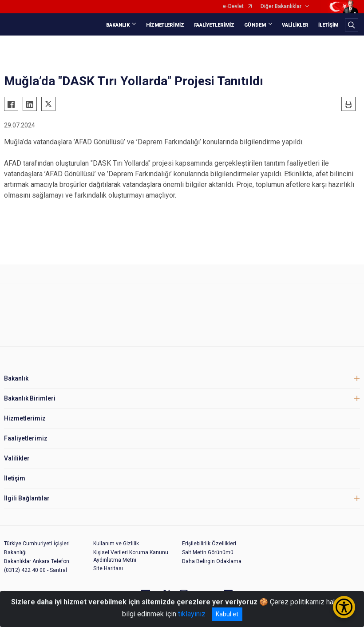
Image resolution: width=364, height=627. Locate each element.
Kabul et (227, 614)
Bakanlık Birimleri (30, 398)
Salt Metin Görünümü (208, 552)
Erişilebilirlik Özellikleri (209, 544)
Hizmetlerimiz (25, 418)
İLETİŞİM (328, 25)
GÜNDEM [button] (255, 25)
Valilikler (17, 458)
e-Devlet (233, 6)
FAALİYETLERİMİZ (214, 25)
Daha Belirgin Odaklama (212, 561)
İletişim (15, 478)
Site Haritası (108, 568)
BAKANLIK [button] (118, 25)
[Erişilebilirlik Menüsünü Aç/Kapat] (344, 607)
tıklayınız (192, 614)
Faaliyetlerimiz (26, 438)
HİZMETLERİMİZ (165, 25)
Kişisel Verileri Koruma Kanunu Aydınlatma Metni (131, 556)
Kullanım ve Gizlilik (116, 544)
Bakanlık (16, 378)
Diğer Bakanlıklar (281, 6)
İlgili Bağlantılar (27, 498)
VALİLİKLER (295, 25)
